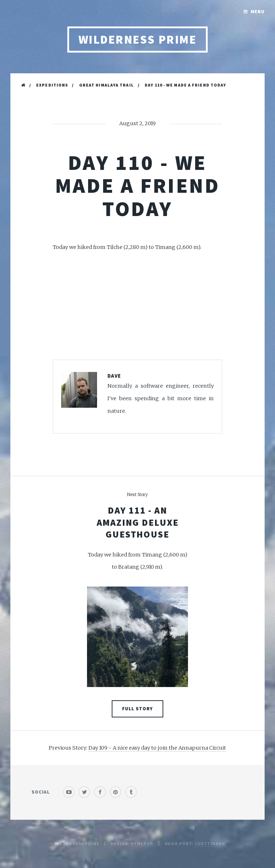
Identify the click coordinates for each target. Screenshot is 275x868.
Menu (258, 12)
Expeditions (52, 85)
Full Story (137, 709)
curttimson (210, 844)
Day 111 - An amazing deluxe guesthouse (138, 522)
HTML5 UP (142, 844)
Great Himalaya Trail (107, 85)
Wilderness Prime (138, 40)
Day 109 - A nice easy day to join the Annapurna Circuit (157, 748)
